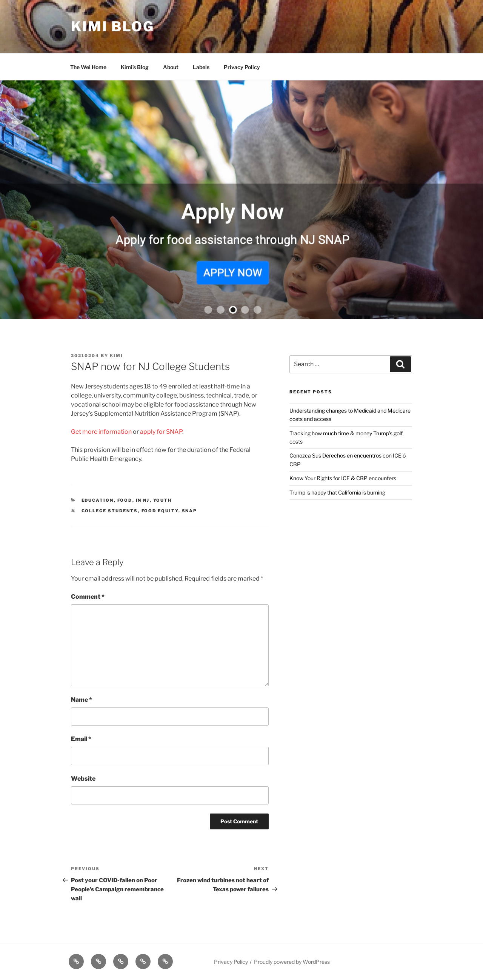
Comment (88, 597)
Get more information (101, 432)
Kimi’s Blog (135, 67)
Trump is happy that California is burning (337, 492)
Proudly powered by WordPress (292, 962)
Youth (163, 500)
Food (125, 500)
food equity (160, 511)
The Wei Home (88, 67)
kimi (116, 356)
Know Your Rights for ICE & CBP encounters (343, 478)
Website (83, 779)
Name (82, 700)
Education (98, 500)
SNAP (190, 511)
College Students (110, 511)
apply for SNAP (161, 432)
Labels (201, 67)
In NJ (143, 500)
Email (81, 739)
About (171, 67)
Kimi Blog (113, 26)
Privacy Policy (242, 67)
